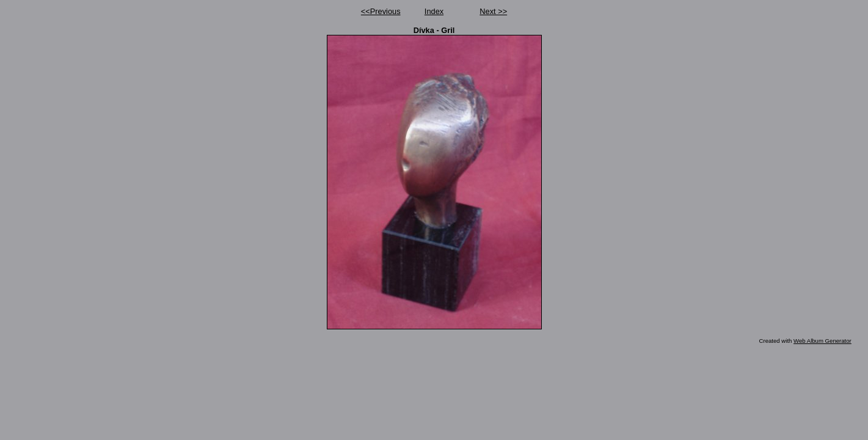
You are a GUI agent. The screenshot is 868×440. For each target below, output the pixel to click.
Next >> (493, 11)
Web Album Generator (822, 341)
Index (434, 11)
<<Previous (381, 11)
